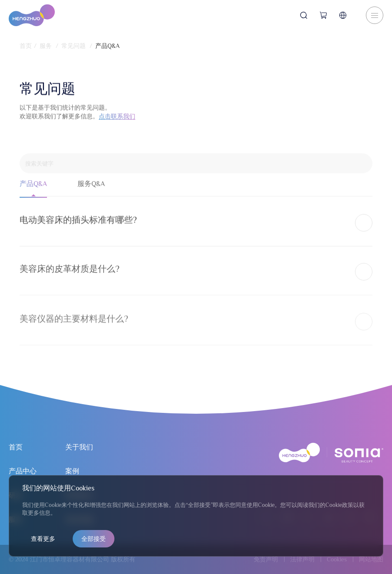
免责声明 (266, 559)
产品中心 (23, 471)
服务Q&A (91, 189)
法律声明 (302, 559)
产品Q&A (107, 46)
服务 (46, 46)
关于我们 (79, 447)
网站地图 (371, 559)
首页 (26, 46)
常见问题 (74, 46)
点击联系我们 (117, 119)
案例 (72, 471)
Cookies (337, 559)
